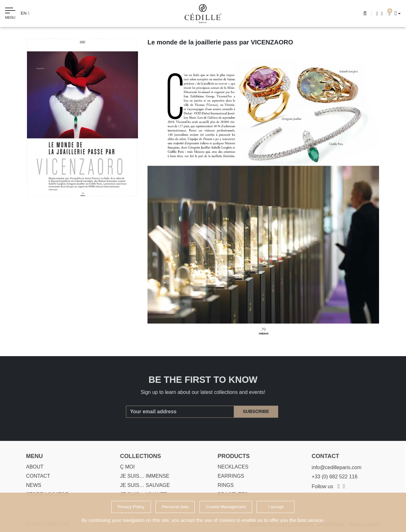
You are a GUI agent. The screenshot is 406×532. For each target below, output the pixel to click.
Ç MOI (125, 467)
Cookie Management (226, 507)
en (25, 13)
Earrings (228, 476)
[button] (396, 13)
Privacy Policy (131, 507)
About (32, 467)
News (31, 485)
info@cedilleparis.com (334, 467)
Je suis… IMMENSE (142, 476)
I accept (276, 507)
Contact (35, 476)
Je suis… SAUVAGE (142, 485)
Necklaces (230, 467)
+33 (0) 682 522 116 (332, 477)
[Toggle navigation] (10, 14)
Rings (223, 485)
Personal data (175, 507)
